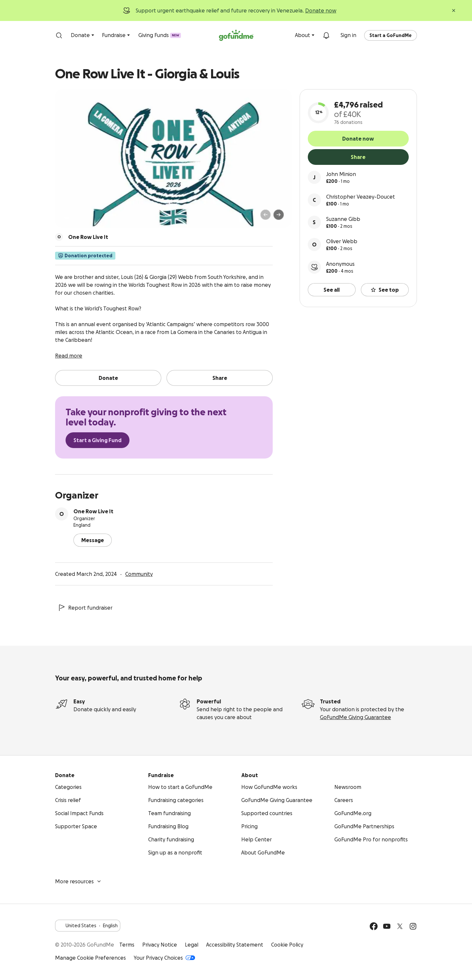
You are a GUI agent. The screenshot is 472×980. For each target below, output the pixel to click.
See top (385, 290)
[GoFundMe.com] (236, 35)
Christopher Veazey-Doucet (361, 197)
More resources (78, 881)
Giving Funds (160, 35)
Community (139, 574)
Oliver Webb (342, 241)
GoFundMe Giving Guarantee (355, 717)
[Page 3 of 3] (78, 218)
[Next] (279, 215)
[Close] (454, 10)
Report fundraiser (85, 608)
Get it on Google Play (362, 951)
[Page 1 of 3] (67, 218)
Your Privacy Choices (164, 958)
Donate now (321, 10)
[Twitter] (400, 926)
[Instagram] (413, 926)
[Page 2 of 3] (73, 218)
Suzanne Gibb (343, 219)
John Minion (341, 174)
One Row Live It (93, 511)
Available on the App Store (400, 951)
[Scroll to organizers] (59, 237)
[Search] (59, 35)
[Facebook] (374, 926)
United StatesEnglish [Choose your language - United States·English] (88, 926)
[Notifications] (326, 35)
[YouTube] (387, 926)
